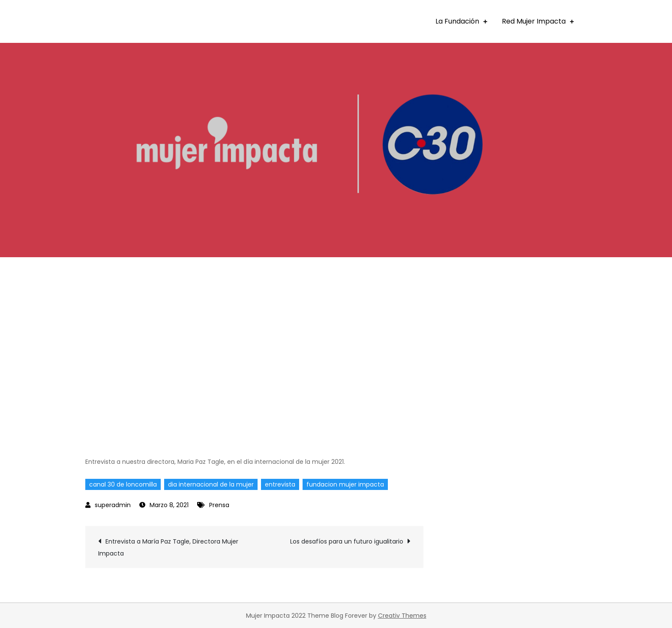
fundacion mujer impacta (345, 484)
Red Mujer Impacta (534, 21)
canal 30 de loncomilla (123, 484)
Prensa (219, 505)
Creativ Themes (402, 616)
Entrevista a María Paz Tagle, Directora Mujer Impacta (168, 547)
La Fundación (457, 21)
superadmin (113, 505)
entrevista (280, 484)
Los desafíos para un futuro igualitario (347, 541)
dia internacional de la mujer (211, 484)
